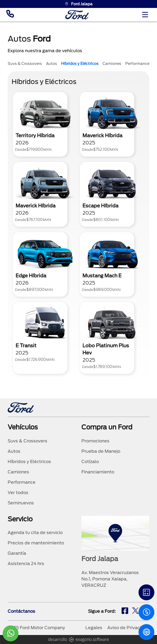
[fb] (125, 611)
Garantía (17, 553)
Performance (22, 482)
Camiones (18, 472)
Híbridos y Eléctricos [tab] (80, 64)
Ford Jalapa (79, 4)
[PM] (146, 632)
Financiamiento (98, 472)
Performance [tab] (137, 64)
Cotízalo (90, 462)
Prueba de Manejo (101, 451)
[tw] (135, 611)
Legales (94, 628)
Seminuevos (21, 503)
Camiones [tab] (112, 64)
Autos (14, 451)
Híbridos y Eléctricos (29, 462)
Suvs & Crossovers (27, 441)
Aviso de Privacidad (128, 628)
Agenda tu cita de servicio (35, 533)
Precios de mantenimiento (36, 543)
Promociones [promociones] (95, 441)
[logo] (77, 15)
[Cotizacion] (146, 612)
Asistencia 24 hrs (26, 564)
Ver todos (18, 493)
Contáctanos (21, 611)
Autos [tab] (52, 64)
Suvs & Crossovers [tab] (25, 64)
